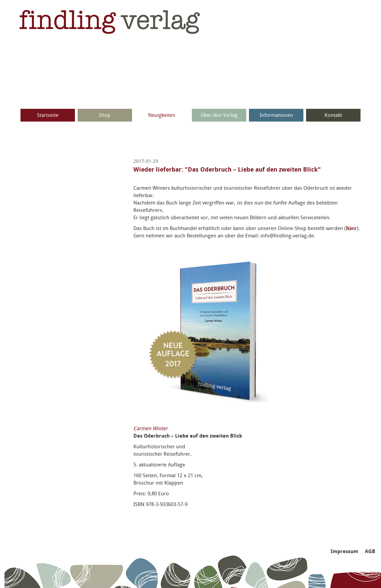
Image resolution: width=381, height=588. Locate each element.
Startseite (48, 115)
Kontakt (333, 115)
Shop (105, 115)
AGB (370, 551)
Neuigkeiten (162, 115)
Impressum (344, 551)
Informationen (276, 115)
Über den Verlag (219, 115)
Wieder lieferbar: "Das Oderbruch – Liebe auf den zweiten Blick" (227, 170)
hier (351, 228)
